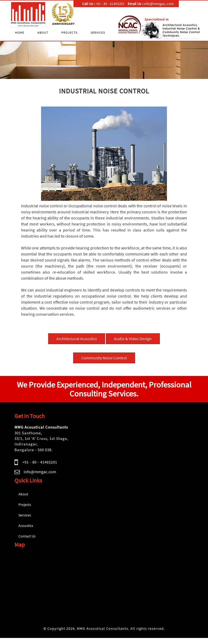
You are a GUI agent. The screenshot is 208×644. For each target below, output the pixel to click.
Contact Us (27, 536)
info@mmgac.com (40, 472)
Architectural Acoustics (77, 339)
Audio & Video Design (133, 339)
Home (20, 33)
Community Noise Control (104, 358)
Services (98, 33)
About (43, 33)
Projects (69, 33)
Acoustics (26, 526)
